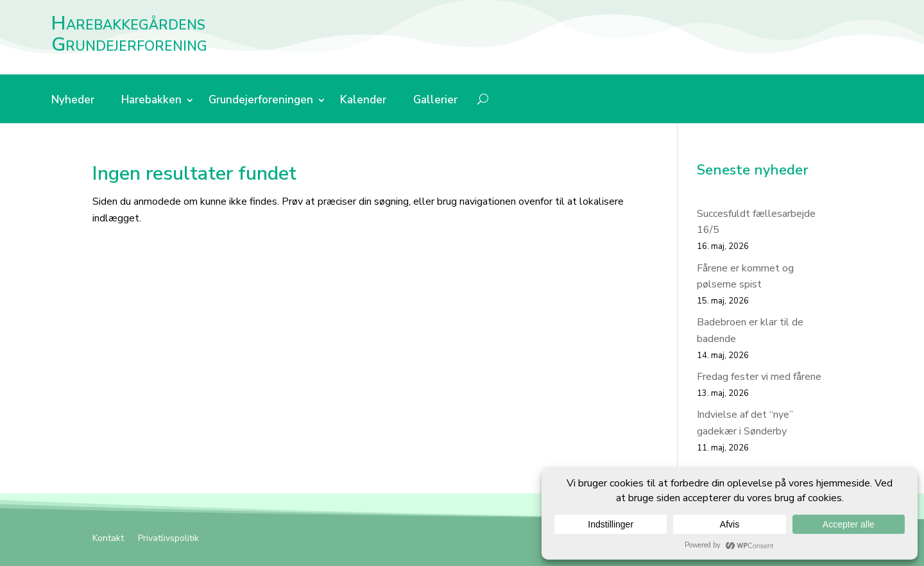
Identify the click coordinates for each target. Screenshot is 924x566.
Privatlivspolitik (168, 539)
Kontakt (108, 539)
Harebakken (151, 101)
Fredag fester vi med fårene (759, 377)
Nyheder (73, 101)
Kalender (363, 101)
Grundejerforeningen (261, 101)
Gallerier (435, 101)
